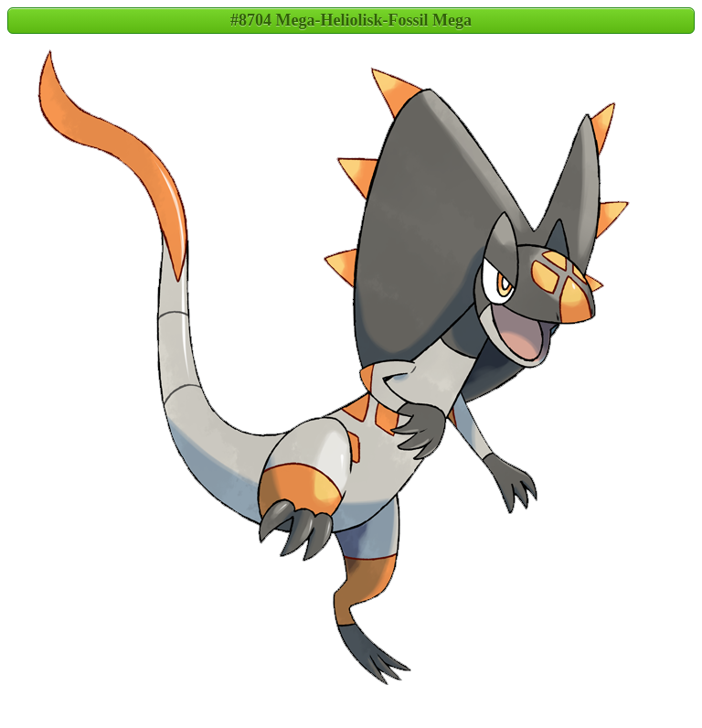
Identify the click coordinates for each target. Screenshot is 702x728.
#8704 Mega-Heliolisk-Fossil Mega (351, 20)
